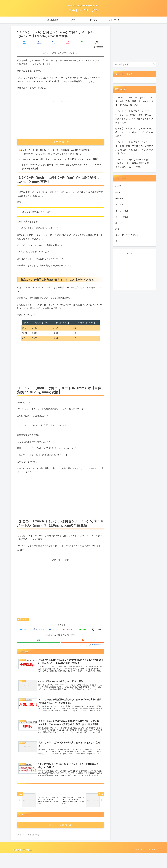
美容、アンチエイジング (127, 235)
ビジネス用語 (122, 211)
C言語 (118, 186)
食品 (117, 241)
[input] (135, 65)
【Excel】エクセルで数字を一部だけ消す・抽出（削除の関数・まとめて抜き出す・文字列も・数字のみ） (134, 101)
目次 (58, 142)
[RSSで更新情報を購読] (83, 640)
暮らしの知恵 (23, 619)
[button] (97, 42)
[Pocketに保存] (68, 42)
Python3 (119, 199)
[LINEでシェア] (82, 42)
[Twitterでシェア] (24, 42)
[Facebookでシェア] (39, 42)
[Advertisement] (61, 120)
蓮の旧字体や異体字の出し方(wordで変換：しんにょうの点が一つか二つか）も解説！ (134, 132)
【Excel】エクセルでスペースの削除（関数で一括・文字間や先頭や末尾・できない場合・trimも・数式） (134, 163)
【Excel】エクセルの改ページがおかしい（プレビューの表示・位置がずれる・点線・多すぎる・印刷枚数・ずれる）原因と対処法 (134, 117)
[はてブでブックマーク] (53, 42)
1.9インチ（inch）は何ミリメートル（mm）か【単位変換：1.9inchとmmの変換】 (60, 159)
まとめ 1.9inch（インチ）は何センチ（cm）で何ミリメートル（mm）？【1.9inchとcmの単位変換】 (56, 167)
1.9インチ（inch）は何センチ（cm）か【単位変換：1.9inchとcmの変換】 (57, 150)
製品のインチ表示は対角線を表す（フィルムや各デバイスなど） (54, 154)
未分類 (119, 223)
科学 (117, 229)
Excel (118, 192)
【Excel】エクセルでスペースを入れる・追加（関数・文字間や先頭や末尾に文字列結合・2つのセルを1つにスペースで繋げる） (134, 148)
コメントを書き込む (61, 840)
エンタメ (120, 205)
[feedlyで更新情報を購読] (39, 640)
